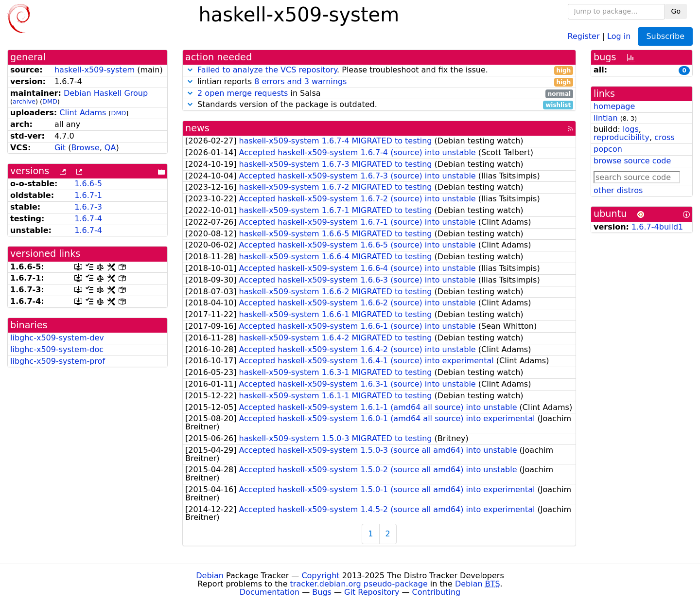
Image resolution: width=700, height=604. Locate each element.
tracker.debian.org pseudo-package (359, 584)
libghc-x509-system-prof (58, 361)
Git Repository (372, 592)
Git (60, 148)
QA (110, 148)
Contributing (437, 592)
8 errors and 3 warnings (300, 81)
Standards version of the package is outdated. (379, 105)
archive (24, 101)
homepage (614, 106)
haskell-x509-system (95, 70)
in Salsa (379, 94)
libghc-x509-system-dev (57, 338)
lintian (606, 118)
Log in (619, 36)
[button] (190, 70)
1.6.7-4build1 (657, 227)
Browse (85, 148)
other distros (618, 190)
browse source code (632, 161)
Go (676, 11)
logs (631, 129)
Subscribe (665, 36)
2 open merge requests (243, 93)
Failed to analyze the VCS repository (267, 70)
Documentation (270, 592)
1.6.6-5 (88, 184)
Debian (210, 576)
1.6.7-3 (88, 207)
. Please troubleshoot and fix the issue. (379, 70)
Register (584, 36)
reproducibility (621, 137)
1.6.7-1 (88, 195)
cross (664, 137)
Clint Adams (83, 113)
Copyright (320, 576)
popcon (608, 149)
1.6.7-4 (88, 219)
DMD (50, 101)
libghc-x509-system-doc (57, 349)
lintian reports (379, 82)
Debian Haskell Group (106, 93)
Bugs (322, 592)
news (197, 128)
